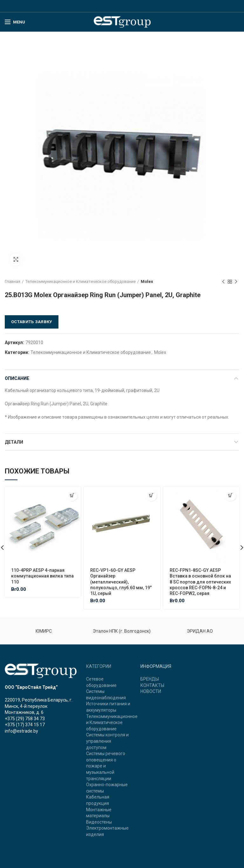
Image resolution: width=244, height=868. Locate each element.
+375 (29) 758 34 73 (25, 719)
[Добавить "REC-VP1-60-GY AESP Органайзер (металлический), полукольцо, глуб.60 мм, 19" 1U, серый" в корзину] (151, 496)
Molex (147, 281)
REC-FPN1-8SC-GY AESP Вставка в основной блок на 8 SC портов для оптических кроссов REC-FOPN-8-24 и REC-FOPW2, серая (200, 582)
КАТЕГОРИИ (99, 666)
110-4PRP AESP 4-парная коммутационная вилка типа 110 (42, 576)
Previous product (223, 282)
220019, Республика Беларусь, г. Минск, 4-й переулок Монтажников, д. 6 (39, 706)
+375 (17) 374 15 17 (25, 725)
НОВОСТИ (151, 691)
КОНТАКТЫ (152, 685)
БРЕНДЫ (150, 679)
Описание (17, 378)
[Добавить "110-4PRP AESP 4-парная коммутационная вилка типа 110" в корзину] (72, 496)
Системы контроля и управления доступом (107, 741)
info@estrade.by (21, 731)
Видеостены (99, 822)
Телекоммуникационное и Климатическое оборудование (81, 281)
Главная (13, 281)
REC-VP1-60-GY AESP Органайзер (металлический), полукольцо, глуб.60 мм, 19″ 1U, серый (121, 582)
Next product (236, 282)
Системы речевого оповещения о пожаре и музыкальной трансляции (106, 766)
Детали (14, 442)
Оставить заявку (32, 322)
